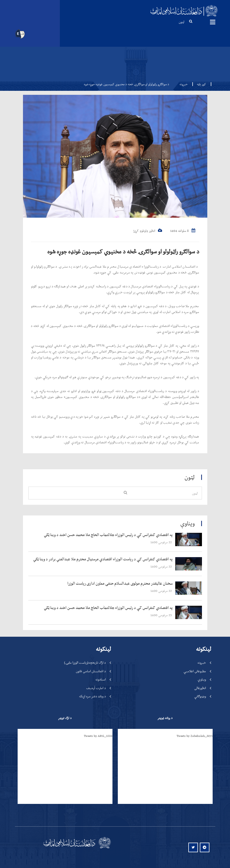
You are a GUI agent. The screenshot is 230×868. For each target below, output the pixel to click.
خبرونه (184, 84)
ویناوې (202, 679)
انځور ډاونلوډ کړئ (148, 231)
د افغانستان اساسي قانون (91, 671)
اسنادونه (101, 679)
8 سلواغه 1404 (183, 231)
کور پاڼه (200, 84)
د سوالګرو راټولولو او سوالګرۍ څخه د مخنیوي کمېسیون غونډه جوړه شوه (123, 251)
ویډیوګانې (200, 696)
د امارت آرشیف (96, 688)
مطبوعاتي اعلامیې (195, 671)
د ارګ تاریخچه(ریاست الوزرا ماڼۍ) (85, 662)
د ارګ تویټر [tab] (65, 718)
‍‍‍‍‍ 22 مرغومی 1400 (161, 542)
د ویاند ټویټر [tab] (165, 718)
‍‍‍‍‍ (104, 535)
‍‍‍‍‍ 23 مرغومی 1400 (161, 615)
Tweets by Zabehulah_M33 (195, 736)
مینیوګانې (213, 22)
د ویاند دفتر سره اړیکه (92, 696)
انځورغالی (200, 688)
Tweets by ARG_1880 (98, 736)
